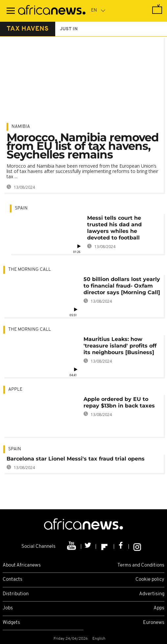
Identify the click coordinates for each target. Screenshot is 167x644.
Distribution (16, 594)
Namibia (21, 127)
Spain (21, 208)
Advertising (152, 594)
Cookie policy (150, 580)
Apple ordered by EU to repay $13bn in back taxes (119, 402)
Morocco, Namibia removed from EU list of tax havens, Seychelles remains (83, 146)
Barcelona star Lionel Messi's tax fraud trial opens (76, 459)
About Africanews (22, 565)
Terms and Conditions (141, 565)
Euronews (154, 623)
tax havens (28, 29)
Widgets (11, 623)
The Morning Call (30, 270)
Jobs (8, 608)
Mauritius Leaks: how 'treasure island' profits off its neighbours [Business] (120, 346)
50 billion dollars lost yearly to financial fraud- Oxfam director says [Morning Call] (122, 286)
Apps (159, 608)
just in (69, 29)
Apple (15, 390)
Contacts (12, 580)
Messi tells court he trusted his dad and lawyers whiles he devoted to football (114, 228)
